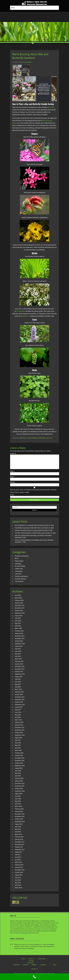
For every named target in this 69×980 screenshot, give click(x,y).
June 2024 (18, 654)
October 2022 (19, 705)
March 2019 (18, 809)
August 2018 (19, 827)
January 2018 (19, 842)
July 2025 (18, 621)
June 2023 (18, 684)
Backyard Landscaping (22, 559)
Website (12, 485)
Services (31, 963)
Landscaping (41, 438)
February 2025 (19, 634)
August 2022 (19, 710)
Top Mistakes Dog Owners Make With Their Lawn (29, 531)
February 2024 (19, 664)
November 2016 (20, 873)
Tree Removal (19, 584)
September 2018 (20, 824)
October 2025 (19, 613)
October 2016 (19, 875)
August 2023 (19, 679)
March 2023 (18, 692)
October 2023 (19, 674)
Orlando (34, 967)
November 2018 (20, 819)
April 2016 (18, 888)
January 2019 (19, 814)
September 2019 (20, 794)
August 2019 (19, 796)
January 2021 (19, 758)
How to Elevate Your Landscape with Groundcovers (30, 528)
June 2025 (18, 623)
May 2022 (18, 717)
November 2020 (20, 763)
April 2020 (18, 778)
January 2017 (19, 870)
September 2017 (20, 852)
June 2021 (18, 745)
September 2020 (20, 768)
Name (12, 474)
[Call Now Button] (34, 977)
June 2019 (18, 801)
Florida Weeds (19, 564)
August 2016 (19, 878)
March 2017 (18, 865)
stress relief (50, 107)
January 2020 (19, 784)
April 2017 (18, 862)
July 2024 (18, 651)
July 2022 (18, 712)
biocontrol (25, 316)
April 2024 (18, 659)
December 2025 (20, 608)
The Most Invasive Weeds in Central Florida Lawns (30, 536)
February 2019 (19, 812)
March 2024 (18, 662)
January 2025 (19, 636)
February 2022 (19, 725)
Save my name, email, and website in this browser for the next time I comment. (33, 492)
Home (23, 961)
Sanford (26, 967)
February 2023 (19, 695)
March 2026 (18, 601)
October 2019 (19, 791)
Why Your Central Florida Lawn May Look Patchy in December (33, 538)
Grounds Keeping (32, 438)
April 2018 (18, 834)
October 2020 (19, 766)
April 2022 (18, 720)
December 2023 (20, 669)
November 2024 (20, 641)
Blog (54, 967)
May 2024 (18, 656)
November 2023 (20, 672)
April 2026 (18, 598)
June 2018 (18, 829)
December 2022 (20, 700)
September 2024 (20, 646)
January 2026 (19, 606)
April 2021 (18, 751)
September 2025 (20, 616)
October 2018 (19, 822)
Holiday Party (19, 571)
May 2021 (18, 748)
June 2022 (18, 715)
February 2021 (19, 756)
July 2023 (18, 682)
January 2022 (19, 728)
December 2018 (20, 817)
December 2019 (20, 786)
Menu (13, 8)
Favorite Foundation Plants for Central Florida (28, 533)
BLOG (17, 561)
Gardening (23, 438)
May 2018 (18, 832)
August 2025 (19, 618)
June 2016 (18, 883)
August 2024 (19, 649)
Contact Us (34, 972)
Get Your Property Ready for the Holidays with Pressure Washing (34, 543)
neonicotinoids (21, 311)
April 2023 (18, 690)
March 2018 (18, 837)
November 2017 (20, 847)
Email (12, 479)
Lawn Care (49, 438)
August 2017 (19, 855)
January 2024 (19, 667)
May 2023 (18, 687)
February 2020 (19, 781)
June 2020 (18, 773)
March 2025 (18, 631)
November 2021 (20, 733)
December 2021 (20, 730)
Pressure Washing (20, 582)
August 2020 (19, 771)
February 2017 (19, 867)
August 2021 (19, 740)
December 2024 (20, 639)
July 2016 (18, 880)
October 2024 (19, 644)
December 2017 (20, 845)
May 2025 (18, 626)
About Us (31, 961)
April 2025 (18, 628)
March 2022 (18, 723)
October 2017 (19, 850)
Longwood (43, 967)
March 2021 (18, 753)
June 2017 (18, 860)
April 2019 (18, 806)
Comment (13, 454)
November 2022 (20, 702)
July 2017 (18, 857)
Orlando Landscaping (21, 579)
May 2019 (18, 804)
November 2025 (20, 611)
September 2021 (20, 738)
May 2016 (18, 885)
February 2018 (19, 840)
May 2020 (18, 776)
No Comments (27, 62)
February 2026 (19, 603)
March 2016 (18, 890)
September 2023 (20, 677)
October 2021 (19, 735)
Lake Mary (16, 967)
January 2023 (19, 697)
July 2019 (18, 799)
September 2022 (20, 707)
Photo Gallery (42, 961)
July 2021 (18, 743)
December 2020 (20, 761)
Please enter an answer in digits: (20, 495)
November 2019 (20, 789)
